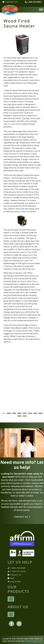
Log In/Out (14, 582)
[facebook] (11, 624)
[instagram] (19, 624)
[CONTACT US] (10, 3)
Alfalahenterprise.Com (33, 641)
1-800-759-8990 (17, 568)
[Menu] (41, 10)
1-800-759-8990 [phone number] (33, 2)
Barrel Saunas (10, 407)
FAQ (11, 578)
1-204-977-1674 (17, 571)
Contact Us (22, 517)
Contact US (14, 575)
